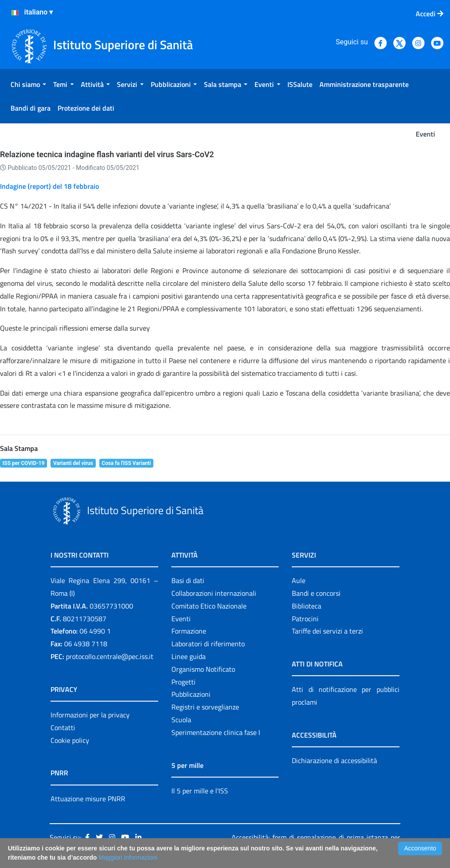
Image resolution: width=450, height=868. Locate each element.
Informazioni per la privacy (90, 715)
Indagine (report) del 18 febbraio (49, 186)
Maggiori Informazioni (128, 857)
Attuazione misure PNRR (88, 799)
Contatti (63, 728)
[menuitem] (28, 84)
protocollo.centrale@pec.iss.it (110, 656)
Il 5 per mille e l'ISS (200, 791)
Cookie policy (70, 740)
